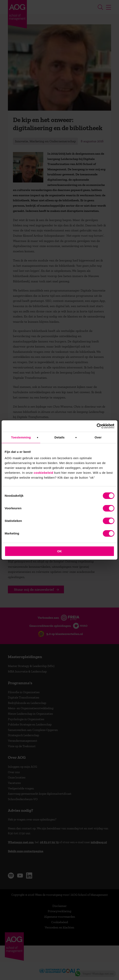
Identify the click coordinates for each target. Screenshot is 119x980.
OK (60, 551)
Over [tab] (98, 437)
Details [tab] (59, 437)
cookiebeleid (43, 473)
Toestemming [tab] (21, 437)
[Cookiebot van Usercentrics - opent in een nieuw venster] (97, 426)
